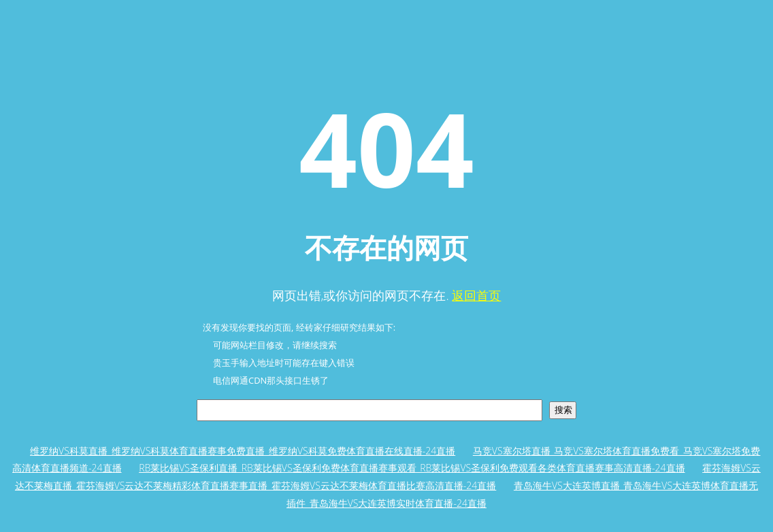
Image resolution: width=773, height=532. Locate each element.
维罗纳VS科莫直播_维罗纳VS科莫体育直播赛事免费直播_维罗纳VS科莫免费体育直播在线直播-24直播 (243, 451)
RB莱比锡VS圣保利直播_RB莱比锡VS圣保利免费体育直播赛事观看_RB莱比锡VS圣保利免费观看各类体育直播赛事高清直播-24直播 (412, 468)
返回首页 (476, 295)
